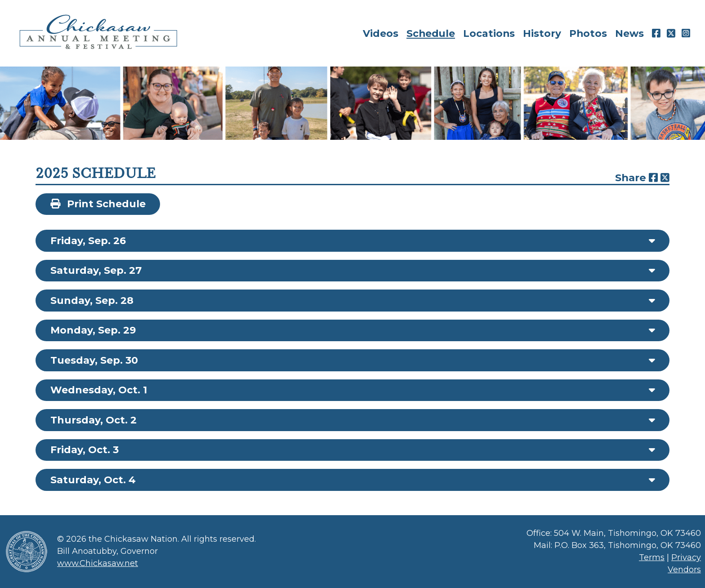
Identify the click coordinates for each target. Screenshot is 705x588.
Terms (652, 557)
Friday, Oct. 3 (85, 450)
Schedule (431, 33)
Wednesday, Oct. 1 (99, 390)
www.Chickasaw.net (98, 563)
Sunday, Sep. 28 (92, 301)
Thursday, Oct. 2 (94, 420)
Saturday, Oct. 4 (93, 480)
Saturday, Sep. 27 (96, 270)
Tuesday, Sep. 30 (94, 360)
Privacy (686, 557)
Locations (489, 33)
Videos (381, 33)
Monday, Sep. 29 (93, 330)
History (542, 33)
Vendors (684, 570)
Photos (588, 33)
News (629, 33)
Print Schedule (98, 204)
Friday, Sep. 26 (88, 241)
